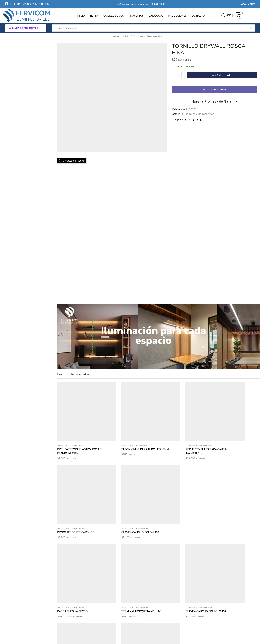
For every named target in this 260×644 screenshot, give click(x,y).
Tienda (94, 16)
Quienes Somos (114, 16)
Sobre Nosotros (136, 596)
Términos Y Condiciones (141, 584)
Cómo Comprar (136, 561)
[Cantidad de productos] (178, 75)
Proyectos (136, 16)
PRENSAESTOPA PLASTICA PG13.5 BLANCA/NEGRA (75, 430)
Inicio (81, 16)
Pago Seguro (247, 4)
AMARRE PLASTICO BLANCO (195, 491)
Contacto (198, 16)
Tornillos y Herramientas (148, 36)
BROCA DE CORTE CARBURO (194, 430)
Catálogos (156, 16)
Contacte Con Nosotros (140, 619)
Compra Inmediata (216, 89)
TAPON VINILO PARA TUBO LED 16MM (116, 430)
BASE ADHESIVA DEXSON (74, 489)
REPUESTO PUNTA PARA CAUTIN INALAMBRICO (156, 430)
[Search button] (251, 28)
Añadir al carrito (223, 75)
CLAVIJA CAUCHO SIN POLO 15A (159, 491)
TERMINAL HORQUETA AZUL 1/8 (117, 491)
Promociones (177, 16)
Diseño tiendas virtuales (198, 638)
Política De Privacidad (140, 572)
